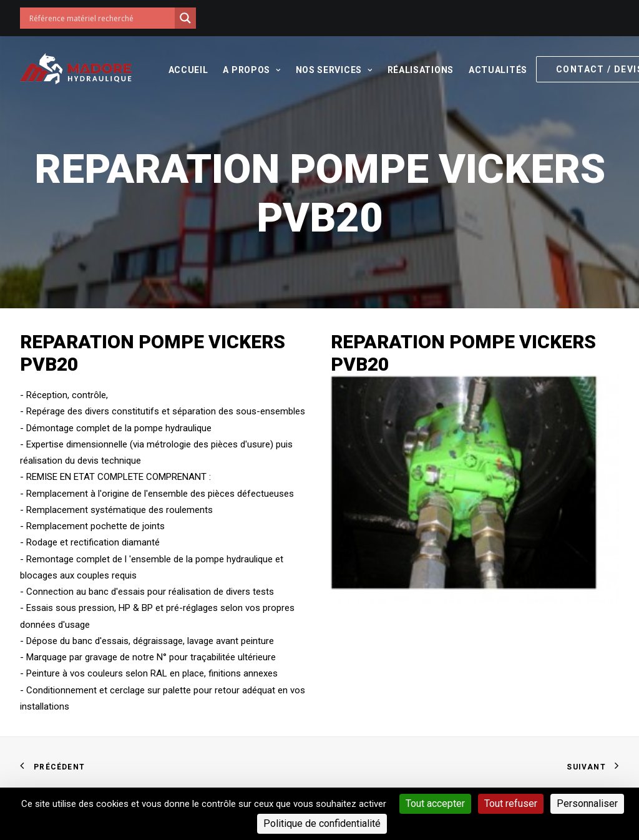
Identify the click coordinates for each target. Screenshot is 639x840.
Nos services (334, 70)
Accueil (188, 70)
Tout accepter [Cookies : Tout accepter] (435, 803)
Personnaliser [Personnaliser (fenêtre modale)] (587, 803)
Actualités (498, 70)
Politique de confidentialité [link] (322, 823)
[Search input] (100, 18)
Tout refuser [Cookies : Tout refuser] (511, 803)
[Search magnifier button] (185, 18)
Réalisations (421, 70)
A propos (251, 70)
